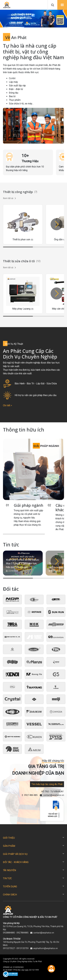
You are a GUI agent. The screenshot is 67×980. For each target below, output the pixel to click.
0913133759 (23, 948)
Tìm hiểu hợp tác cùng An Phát (47, 784)
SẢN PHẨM (9, 846)
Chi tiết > (7, 405)
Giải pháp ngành (29, 505)
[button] (23, 23)
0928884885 (9, 933)
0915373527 (9, 948)
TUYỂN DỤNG (10, 887)
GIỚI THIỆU (9, 838)
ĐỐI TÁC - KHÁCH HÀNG (16, 862)
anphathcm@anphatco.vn (46, 948)
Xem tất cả (9, 198)
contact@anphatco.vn (44, 933)
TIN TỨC (7, 878)
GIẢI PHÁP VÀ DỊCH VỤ (15, 854)
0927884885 (23, 933)
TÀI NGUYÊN (9, 870)
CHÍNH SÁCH (10, 895)
